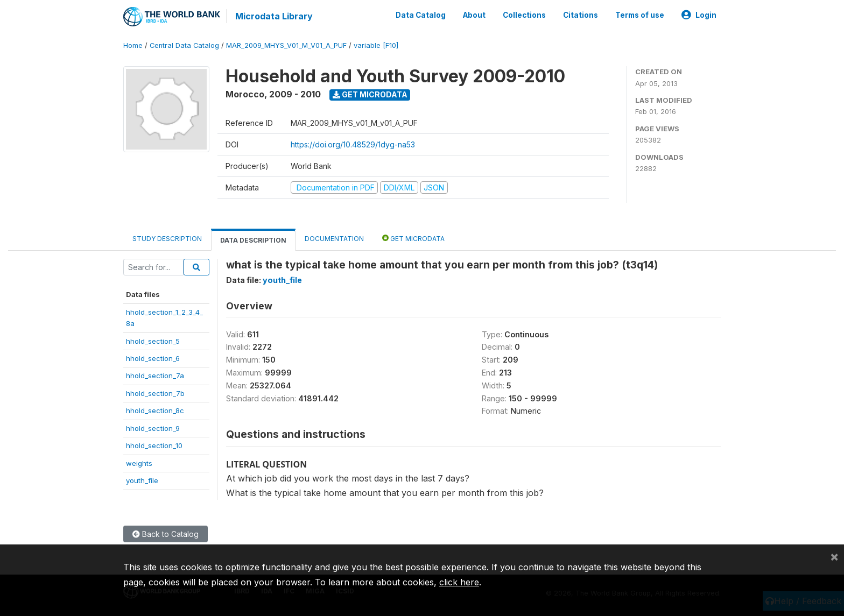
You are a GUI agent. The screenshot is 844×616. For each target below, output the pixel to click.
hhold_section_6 (153, 358)
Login (699, 15)
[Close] (834, 556)
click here (459, 582)
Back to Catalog (166, 534)
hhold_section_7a (155, 376)
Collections (524, 15)
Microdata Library (274, 16)
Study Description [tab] (167, 239)
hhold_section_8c (155, 410)
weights (139, 463)
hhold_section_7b (155, 393)
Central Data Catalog (184, 45)
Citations (581, 15)
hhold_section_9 (153, 428)
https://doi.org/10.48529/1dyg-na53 (353, 144)
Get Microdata (370, 94)
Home (133, 45)
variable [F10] (376, 45)
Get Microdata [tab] (413, 238)
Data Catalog (421, 15)
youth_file (142, 480)
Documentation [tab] (334, 239)
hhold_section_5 (153, 341)
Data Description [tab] (253, 240)
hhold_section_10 (154, 445)
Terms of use (640, 15)
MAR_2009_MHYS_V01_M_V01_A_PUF (286, 45)
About (474, 15)
